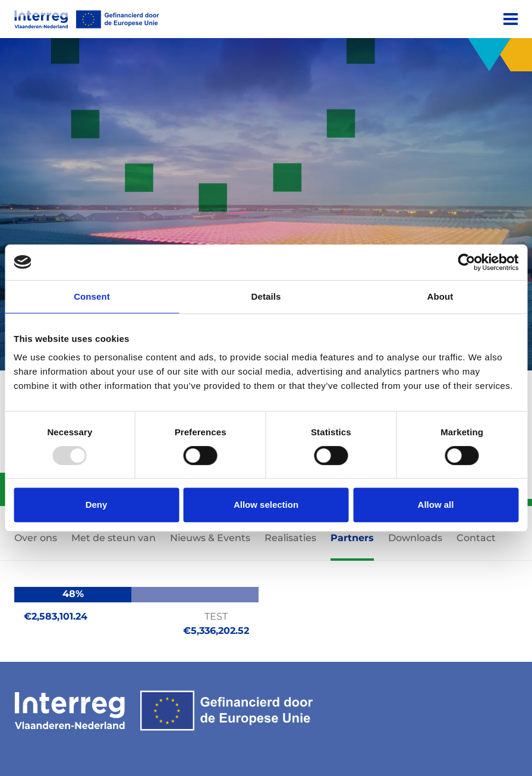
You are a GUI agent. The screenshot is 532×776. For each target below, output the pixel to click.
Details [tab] (266, 296)
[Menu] (511, 19)
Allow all (436, 505)
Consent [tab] (92, 296)
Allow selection (266, 505)
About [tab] (440, 296)
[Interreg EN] (87, 19)
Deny (97, 505)
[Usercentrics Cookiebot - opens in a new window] (466, 262)
